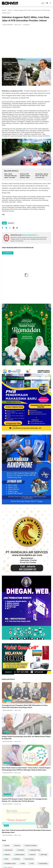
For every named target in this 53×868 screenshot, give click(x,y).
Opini (7, 859)
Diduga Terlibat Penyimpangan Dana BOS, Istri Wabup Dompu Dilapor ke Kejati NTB (26, 738)
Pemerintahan (29, 859)
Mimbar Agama (20, 855)
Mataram (8, 855)
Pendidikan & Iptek (10, 863)
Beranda (4, 10)
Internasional (9, 850)
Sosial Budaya (43, 863)
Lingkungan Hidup (35, 850)
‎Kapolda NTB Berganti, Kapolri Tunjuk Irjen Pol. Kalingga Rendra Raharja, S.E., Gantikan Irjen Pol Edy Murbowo (24, 800)
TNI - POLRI (7, 701)
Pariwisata (17, 859)
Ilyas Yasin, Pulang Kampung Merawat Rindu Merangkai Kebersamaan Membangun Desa (26, 831)
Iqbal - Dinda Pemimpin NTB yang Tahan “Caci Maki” (11, 176)
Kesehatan (21, 850)
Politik (23, 863)
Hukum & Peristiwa (31, 846)
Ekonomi (17, 846)
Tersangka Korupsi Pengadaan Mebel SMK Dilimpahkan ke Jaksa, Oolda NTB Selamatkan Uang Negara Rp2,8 (25, 706)
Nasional (10, 10)
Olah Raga (44, 855)
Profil (6, 825)
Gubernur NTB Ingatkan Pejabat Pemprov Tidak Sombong (25, 176)
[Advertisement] (26, 43)
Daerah (7, 846)
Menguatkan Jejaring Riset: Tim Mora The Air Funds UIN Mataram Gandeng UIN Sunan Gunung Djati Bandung (42, 176)
